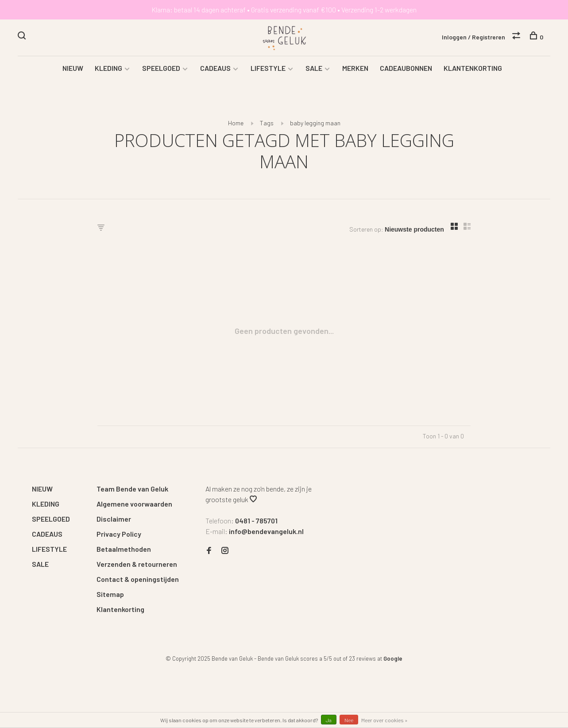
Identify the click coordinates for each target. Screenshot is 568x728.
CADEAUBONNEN (406, 69)
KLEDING (108, 69)
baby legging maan (315, 124)
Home (236, 124)
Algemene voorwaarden (134, 505)
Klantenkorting (120, 610)
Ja (329, 720)
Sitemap (110, 595)
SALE (314, 69)
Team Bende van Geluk (132, 490)
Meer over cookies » (384, 720)
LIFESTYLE (268, 69)
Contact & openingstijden (138, 580)
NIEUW (73, 69)
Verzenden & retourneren (137, 565)
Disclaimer (114, 520)
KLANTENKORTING (473, 69)
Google (393, 659)
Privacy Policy (119, 535)
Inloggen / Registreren (473, 37)
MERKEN (355, 69)
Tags (267, 124)
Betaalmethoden (124, 550)
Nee (349, 720)
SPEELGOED (161, 69)
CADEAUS (215, 69)
